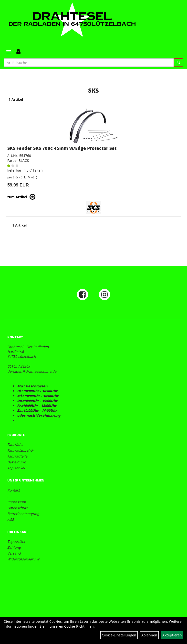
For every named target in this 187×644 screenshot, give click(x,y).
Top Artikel (16, 468)
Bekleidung (16, 462)
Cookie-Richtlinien (79, 626)
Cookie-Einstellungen (119, 635)
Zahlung (14, 547)
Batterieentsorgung (23, 514)
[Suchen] (178, 63)
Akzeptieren (172, 635)
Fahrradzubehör (21, 450)
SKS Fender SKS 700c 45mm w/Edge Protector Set (62, 148)
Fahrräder (16, 444)
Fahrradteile (17, 456)
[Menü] (9, 52)
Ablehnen (149, 635)
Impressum (17, 502)
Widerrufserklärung (23, 559)
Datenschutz (18, 508)
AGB (11, 519)
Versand (14, 553)
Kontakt (14, 490)
